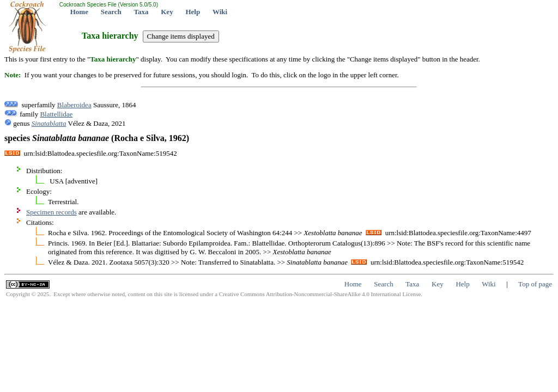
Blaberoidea (74, 105)
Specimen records (51, 212)
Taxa (141, 12)
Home (79, 12)
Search (111, 12)
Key (167, 12)
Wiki (220, 12)
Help (193, 12)
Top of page (535, 284)
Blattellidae (56, 114)
